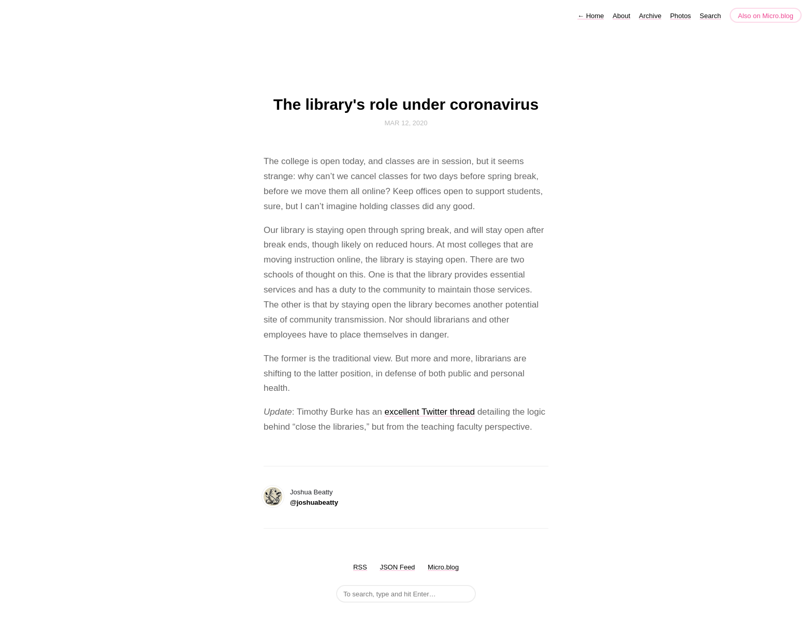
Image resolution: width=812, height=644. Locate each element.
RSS (360, 567)
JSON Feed (397, 567)
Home (591, 16)
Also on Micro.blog (766, 16)
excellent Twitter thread (430, 412)
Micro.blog (443, 567)
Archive (650, 16)
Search (710, 16)
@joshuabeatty (314, 502)
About (621, 16)
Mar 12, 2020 (406, 123)
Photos (680, 16)
